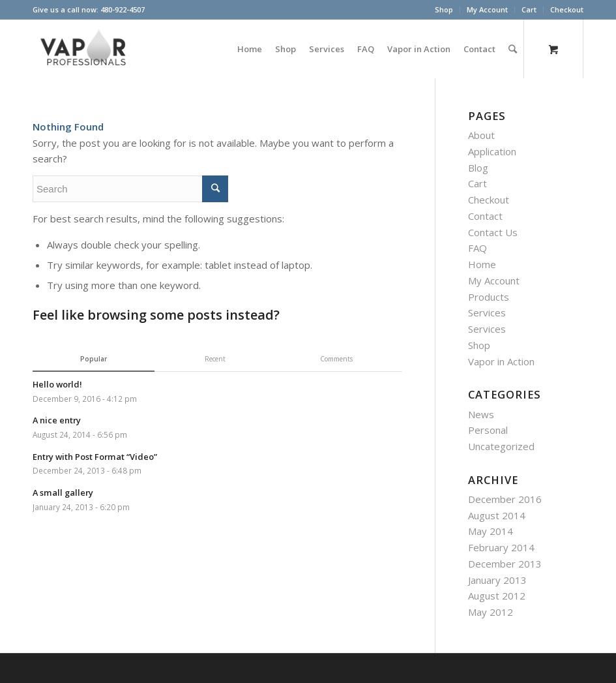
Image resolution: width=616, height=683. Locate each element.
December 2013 (505, 564)
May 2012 (491, 612)
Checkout (567, 9)
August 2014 (497, 515)
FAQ (477, 248)
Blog (478, 168)
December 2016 (505, 499)
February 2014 (501, 547)
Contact (485, 216)
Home (482, 264)
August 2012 (497, 596)
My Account (487, 9)
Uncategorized (501, 446)
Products (489, 297)
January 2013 (497, 580)
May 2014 (491, 531)
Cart (529, 9)
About (481, 135)
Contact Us (493, 232)
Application (492, 151)
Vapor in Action (501, 361)
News (481, 414)
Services (487, 312)
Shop (444, 9)
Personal (488, 430)
